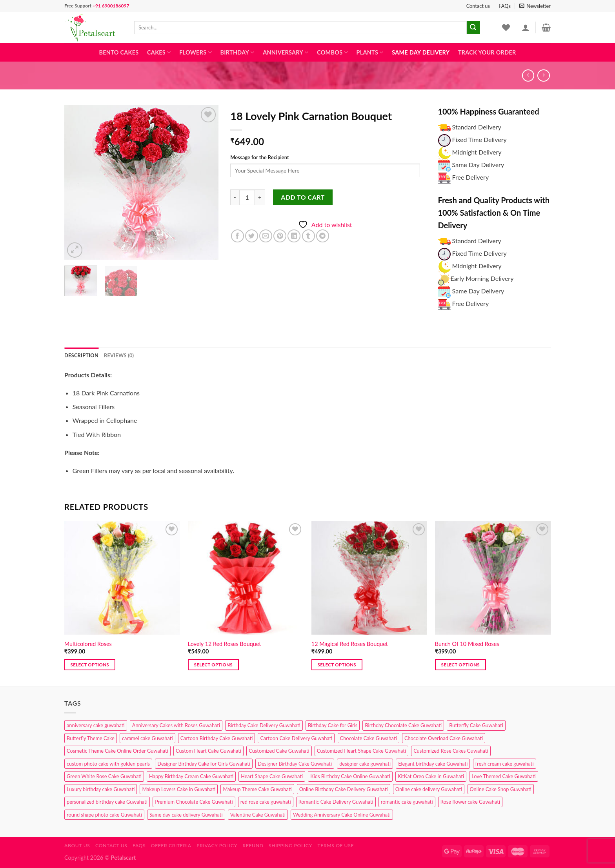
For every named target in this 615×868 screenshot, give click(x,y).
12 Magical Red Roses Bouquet (350, 644)
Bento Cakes (119, 52)
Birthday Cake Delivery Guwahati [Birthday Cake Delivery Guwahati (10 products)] (264, 725)
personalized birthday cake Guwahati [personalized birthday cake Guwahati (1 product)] (107, 802)
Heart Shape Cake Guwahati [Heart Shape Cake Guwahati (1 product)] (272, 776)
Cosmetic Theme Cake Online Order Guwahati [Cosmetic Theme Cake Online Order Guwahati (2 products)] (117, 751)
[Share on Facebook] (237, 236)
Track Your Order (487, 52)
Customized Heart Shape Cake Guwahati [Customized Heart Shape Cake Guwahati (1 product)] (361, 751)
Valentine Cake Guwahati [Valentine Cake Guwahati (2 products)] (258, 815)
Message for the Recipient (259, 157)
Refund (253, 845)
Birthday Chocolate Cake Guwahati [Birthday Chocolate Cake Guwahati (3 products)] (403, 725)
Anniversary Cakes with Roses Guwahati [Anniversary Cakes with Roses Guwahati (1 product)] (176, 725)
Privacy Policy (217, 845)
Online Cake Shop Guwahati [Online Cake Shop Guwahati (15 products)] (501, 789)
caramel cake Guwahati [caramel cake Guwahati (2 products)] (147, 738)
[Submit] (473, 27)
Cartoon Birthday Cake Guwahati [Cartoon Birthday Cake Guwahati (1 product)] (217, 738)
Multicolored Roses (88, 644)
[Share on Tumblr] (308, 236)
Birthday (237, 52)
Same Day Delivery (421, 52)
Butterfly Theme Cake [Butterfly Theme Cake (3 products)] (91, 738)
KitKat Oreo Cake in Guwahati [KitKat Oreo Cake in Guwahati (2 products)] (431, 776)
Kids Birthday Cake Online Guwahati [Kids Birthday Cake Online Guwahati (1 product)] (350, 776)
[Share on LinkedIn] (294, 236)
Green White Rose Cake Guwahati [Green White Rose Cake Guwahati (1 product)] (104, 776)
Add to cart (303, 197)
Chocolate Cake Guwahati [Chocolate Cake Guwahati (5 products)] (368, 738)
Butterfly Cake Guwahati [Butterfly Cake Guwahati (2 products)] (476, 725)
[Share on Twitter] (252, 236)
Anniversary (286, 52)
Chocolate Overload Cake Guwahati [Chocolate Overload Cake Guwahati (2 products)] (444, 738)
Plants (370, 52)
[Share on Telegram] (323, 236)
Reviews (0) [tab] (119, 355)
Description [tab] (81, 355)
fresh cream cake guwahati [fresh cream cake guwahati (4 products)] (505, 764)
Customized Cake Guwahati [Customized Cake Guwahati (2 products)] (279, 751)
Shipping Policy (290, 845)
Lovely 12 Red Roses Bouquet (225, 644)
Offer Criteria (171, 845)
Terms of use (336, 845)
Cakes (159, 52)
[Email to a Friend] (266, 236)
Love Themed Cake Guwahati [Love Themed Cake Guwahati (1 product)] (503, 776)
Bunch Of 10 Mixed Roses (467, 644)
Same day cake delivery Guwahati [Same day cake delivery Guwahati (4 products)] (186, 815)
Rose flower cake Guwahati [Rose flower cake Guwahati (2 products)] (470, 802)
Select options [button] (90, 665)
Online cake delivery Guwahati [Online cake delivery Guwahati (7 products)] (429, 789)
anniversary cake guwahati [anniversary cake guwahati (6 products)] (96, 725)
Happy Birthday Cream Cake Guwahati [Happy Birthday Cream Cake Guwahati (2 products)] (191, 776)
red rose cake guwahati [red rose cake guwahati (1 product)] (266, 802)
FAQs (505, 6)
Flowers (196, 52)
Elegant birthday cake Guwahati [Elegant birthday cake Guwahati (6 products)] (433, 764)
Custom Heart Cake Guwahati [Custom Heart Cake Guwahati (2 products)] (208, 751)
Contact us (478, 6)
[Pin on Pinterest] (280, 236)
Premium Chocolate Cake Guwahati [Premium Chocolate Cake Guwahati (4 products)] (194, 802)
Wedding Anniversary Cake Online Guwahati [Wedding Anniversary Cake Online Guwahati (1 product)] (342, 815)
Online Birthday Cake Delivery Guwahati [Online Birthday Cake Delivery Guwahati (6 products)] (344, 789)
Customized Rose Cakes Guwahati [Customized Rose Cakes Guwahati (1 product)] (451, 751)
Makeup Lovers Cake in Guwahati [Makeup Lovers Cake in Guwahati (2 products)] (179, 789)
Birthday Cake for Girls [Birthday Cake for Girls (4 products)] (333, 725)
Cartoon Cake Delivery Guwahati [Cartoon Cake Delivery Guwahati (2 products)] (296, 738)
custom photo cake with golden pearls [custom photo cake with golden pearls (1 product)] (108, 764)
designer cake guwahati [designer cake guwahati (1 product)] (365, 764)
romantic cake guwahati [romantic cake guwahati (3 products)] (407, 802)
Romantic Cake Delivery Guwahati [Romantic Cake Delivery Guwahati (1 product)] (336, 802)
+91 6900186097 (111, 6)
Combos (332, 52)
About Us (77, 845)
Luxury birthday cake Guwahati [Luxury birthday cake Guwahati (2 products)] (101, 789)
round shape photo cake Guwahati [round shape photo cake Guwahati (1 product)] (104, 815)
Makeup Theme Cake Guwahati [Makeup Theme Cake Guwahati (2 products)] (257, 789)
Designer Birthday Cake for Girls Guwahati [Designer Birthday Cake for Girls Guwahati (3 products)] (204, 764)
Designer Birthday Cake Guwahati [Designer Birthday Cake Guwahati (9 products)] (295, 764)
